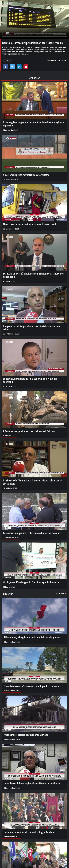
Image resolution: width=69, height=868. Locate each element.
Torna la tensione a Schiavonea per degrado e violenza (31, 686)
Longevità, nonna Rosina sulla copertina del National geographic (30, 380)
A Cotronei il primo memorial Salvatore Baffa (26, 175)
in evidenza (62, 60)
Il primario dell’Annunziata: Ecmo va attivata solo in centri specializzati (33, 482)
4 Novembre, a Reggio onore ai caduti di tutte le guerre (32, 637)
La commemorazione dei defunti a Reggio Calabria (29, 832)
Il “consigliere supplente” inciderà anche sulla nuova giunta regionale (33, 124)
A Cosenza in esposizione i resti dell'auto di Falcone (29, 431)
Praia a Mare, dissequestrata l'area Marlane (26, 735)
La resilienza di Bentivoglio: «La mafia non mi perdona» (32, 783)
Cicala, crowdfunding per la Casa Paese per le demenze (31, 582)
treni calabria (51, 60)
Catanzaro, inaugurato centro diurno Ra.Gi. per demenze (32, 533)
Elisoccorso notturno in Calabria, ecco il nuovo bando (30, 224)
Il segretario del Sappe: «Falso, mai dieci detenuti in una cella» (31, 328)
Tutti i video (61, 593)
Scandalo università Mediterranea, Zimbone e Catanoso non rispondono (34, 275)
